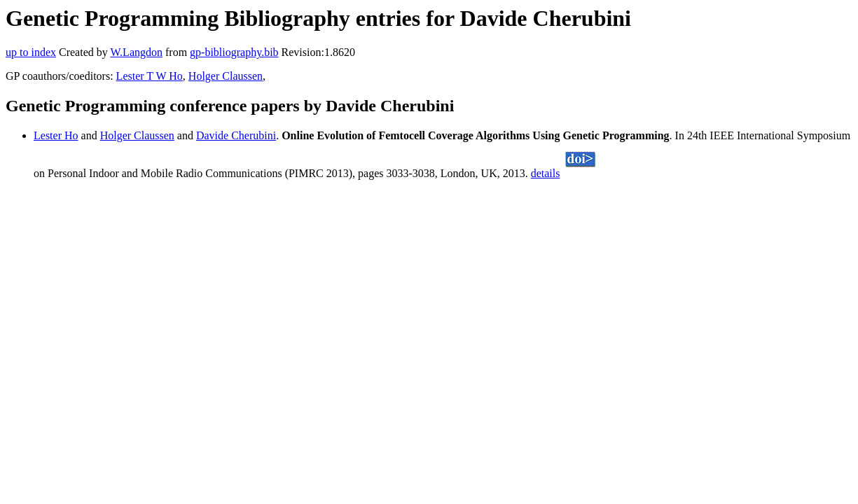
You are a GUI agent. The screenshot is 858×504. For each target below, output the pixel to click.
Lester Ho (56, 135)
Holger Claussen (226, 76)
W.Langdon (136, 52)
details (546, 173)
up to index (31, 52)
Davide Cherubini (236, 135)
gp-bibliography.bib (234, 52)
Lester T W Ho (150, 76)
